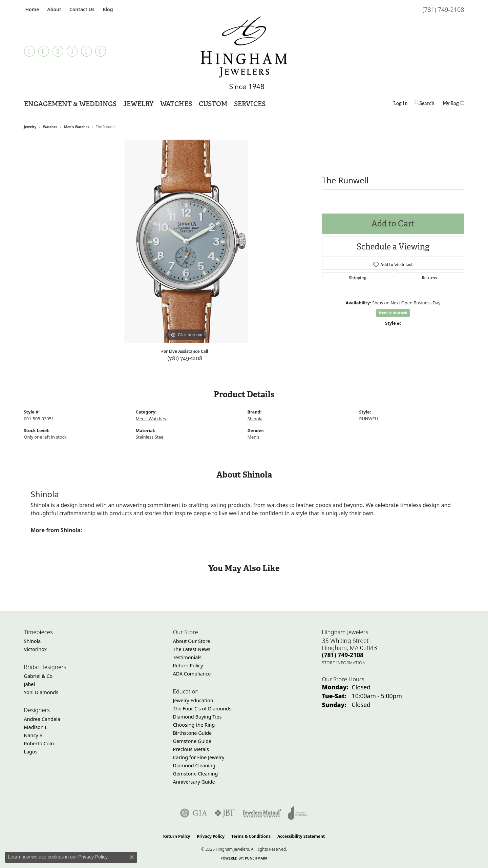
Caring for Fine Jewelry (199, 757)
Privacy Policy (211, 836)
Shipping (358, 278)
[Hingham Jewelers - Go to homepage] (244, 53)
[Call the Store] (343, 655)
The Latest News (192, 649)
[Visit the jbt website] (225, 813)
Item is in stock (393, 313)
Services (250, 104)
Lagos (31, 752)
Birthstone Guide (193, 733)
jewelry (30, 127)
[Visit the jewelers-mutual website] (262, 813)
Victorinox (36, 649)
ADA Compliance (192, 674)
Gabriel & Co (38, 676)
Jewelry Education (193, 700)
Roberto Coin (39, 743)
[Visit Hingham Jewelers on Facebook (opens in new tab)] (44, 51)
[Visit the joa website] (298, 813)
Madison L (36, 727)
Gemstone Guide (192, 741)
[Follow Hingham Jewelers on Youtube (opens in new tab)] (101, 51)
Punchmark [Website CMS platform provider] (256, 858)
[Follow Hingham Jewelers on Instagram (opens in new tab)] (58, 51)
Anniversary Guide (194, 782)
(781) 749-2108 (185, 358)
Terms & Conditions (251, 836)
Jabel (30, 684)
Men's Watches (77, 127)
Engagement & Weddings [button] (70, 104)
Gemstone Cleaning (196, 774)
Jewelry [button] (138, 104)
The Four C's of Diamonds (202, 709)
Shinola (255, 419)
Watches (50, 127)
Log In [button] (400, 105)
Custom (213, 104)
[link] (32, 9)
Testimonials (187, 657)
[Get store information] (344, 663)
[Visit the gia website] (194, 813)
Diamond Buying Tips (197, 717)
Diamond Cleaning (194, 765)
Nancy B (33, 735)
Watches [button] (176, 104)
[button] (53, 9)
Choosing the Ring (194, 725)
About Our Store (192, 641)
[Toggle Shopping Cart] (453, 103)
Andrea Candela (42, 719)
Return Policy (188, 665)
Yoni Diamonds (41, 692)
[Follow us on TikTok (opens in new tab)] (29, 51)
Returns (429, 278)
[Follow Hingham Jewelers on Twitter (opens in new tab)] (86, 51)
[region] (187, 241)
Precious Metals (191, 749)
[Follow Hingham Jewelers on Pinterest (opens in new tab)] (72, 51)
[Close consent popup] (132, 857)
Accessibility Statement (301, 836)
